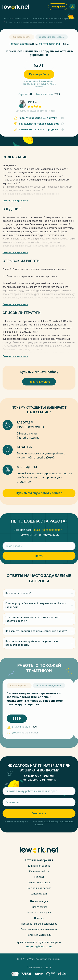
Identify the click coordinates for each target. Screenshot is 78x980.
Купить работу (39, 74)
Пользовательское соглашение (39, 924)
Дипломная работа (39, 866)
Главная (7, 19)
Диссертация (39, 894)
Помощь (39, 918)
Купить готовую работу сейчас (39, 493)
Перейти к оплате (39, 382)
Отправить (39, 813)
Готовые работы (22, 19)
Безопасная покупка (39, 912)
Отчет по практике (39, 882)
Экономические (40, 19)
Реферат (39, 877)
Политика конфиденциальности (39, 929)
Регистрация (58, 7)
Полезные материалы (39, 935)
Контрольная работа (39, 888)
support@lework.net (39, 947)
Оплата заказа (39, 907)
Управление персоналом (63, 19)
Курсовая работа (39, 871)
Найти (39, 556)
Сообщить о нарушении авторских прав (36, 111)
